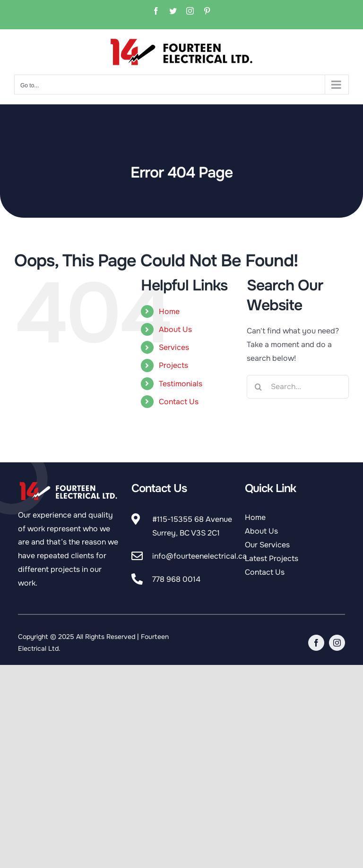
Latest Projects (272, 558)
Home (169, 311)
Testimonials (181, 384)
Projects (173, 365)
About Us (175, 329)
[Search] (259, 387)
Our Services (267, 545)
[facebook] (316, 643)
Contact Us (179, 402)
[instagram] (337, 643)
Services (174, 347)
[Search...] (298, 387)
